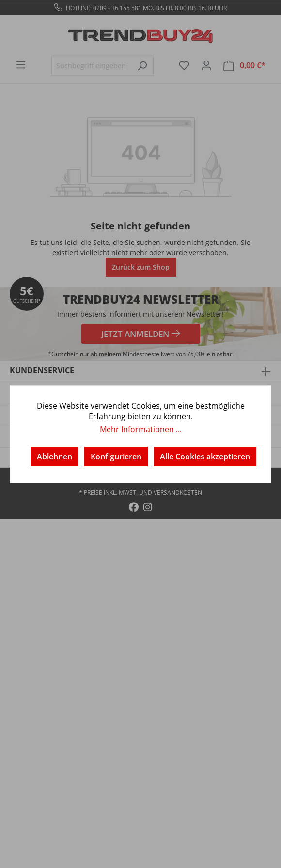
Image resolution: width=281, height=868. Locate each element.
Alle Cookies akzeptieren (205, 457)
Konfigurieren (116, 457)
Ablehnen (55, 457)
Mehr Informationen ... (141, 429)
